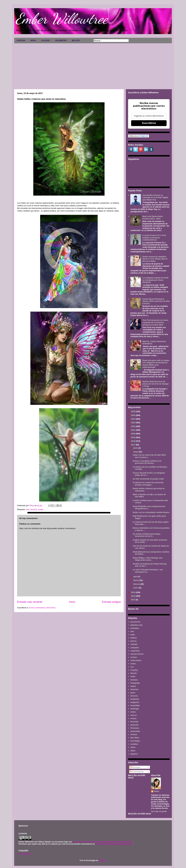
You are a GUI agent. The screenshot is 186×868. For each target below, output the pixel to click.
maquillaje (135, 705)
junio (136, 448)
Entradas (135, 767)
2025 (133, 415)
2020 (133, 434)
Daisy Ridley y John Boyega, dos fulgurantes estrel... (148, 559)
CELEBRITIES (61, 41)
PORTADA (21, 41)
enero (136, 588)
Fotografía (135, 683)
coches (134, 657)
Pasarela (134, 722)
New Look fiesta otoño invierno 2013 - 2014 (152, 218)
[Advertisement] (93, 65)
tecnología (135, 741)
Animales (135, 628)
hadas (41, 509)
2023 (133, 423)
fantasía (34, 509)
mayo (136, 452)
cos (132, 667)
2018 (133, 441)
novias (133, 718)
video (133, 747)
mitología (135, 709)
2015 (133, 592)
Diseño (134, 673)
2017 (133, 445)
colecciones (136, 660)
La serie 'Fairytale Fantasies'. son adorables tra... (148, 571)
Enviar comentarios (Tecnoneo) (42, 608)
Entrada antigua (111, 602)
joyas (133, 693)
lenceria (134, 696)
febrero (137, 584)
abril (136, 577)
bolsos (133, 641)
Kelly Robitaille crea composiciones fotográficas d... (149, 508)
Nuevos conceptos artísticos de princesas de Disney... (147, 462)
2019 (133, 437)
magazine (135, 702)
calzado (134, 644)
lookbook (135, 699)
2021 (133, 430)
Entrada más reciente (30, 602)
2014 (133, 596)
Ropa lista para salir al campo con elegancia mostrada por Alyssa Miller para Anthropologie (156, 364)
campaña (134, 648)
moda (133, 712)
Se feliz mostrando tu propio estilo (148, 479)
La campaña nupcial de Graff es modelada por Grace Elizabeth (155, 280)
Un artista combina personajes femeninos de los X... (147, 535)
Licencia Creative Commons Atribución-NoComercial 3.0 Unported (102, 842)
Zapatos (134, 754)
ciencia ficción (137, 654)
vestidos (134, 744)
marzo (136, 580)
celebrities (135, 651)
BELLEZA (76, 41)
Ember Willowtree (62, 19)
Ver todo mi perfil (159, 811)
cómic (133, 664)
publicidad (135, 731)
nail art (134, 715)
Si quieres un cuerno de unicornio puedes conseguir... (148, 484)
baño (133, 635)
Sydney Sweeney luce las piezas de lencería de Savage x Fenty (155, 384)
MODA (33, 41)
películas (134, 725)
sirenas (134, 734)
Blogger (102, 860)
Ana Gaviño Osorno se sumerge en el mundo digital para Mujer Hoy (155, 197)
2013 (133, 600)
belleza (134, 638)
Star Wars (135, 738)
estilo (133, 676)
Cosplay (134, 670)
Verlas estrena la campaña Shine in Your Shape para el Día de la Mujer (155, 259)
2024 (133, 419)
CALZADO (45, 41)
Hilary (157, 791)
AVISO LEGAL (25, 854)
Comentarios (137, 772)
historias (134, 689)
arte (28, 509)
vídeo (133, 751)
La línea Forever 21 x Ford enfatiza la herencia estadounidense (154, 238)
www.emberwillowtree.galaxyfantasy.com (114, 844)
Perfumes (135, 728)
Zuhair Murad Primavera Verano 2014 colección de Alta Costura (156, 301)
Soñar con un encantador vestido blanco (151, 512)
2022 (133, 426)
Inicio (72, 602)
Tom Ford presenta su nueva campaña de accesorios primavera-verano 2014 (155, 322)
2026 (133, 411)
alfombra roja (136, 625)
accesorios (135, 622)
